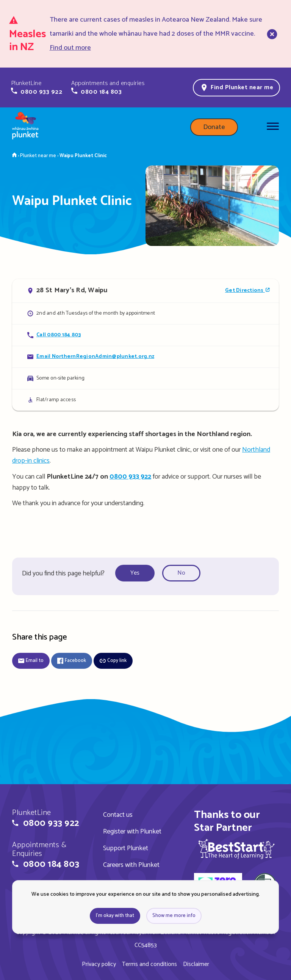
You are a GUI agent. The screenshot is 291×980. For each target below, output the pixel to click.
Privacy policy (99, 964)
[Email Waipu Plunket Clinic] (145, 357)
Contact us (118, 815)
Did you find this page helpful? (63, 574)
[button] (37, 88)
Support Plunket (126, 848)
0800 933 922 (130, 477)
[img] (236, 849)
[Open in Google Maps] (145, 291)
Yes (135, 573)
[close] (271, 34)
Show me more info (174, 916)
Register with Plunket (132, 832)
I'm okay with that (115, 916)
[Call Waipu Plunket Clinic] (145, 335)
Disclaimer (196, 964)
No (181, 573)
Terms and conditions (149, 964)
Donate (214, 127)
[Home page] (25, 127)
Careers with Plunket (131, 865)
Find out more (70, 48)
